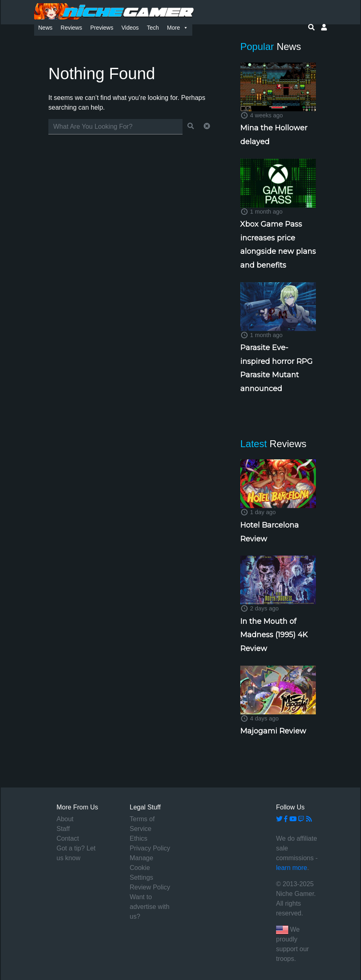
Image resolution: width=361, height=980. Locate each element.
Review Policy (150, 887)
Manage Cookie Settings (141, 868)
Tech (153, 28)
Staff (63, 829)
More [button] (178, 28)
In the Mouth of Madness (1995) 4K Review (274, 635)
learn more (291, 868)
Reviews (71, 28)
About (65, 819)
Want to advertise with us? (150, 907)
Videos (130, 28)
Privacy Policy (150, 848)
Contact (68, 838)
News (45, 28)
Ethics (139, 838)
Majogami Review (273, 731)
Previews (102, 28)
